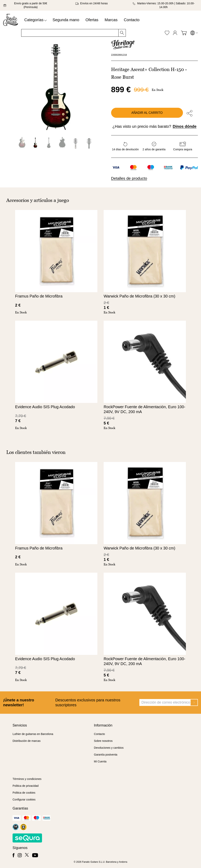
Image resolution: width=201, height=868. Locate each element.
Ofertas (92, 20)
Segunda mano (66, 20)
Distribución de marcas (26, 741)
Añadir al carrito (147, 113)
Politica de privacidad (26, 786)
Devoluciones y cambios (109, 748)
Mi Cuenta (100, 761)
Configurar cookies (24, 800)
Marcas (111, 20)
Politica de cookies (24, 793)
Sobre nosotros (103, 741)
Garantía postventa (106, 755)
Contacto (132, 20)
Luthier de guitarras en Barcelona (33, 734)
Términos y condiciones (27, 779)
